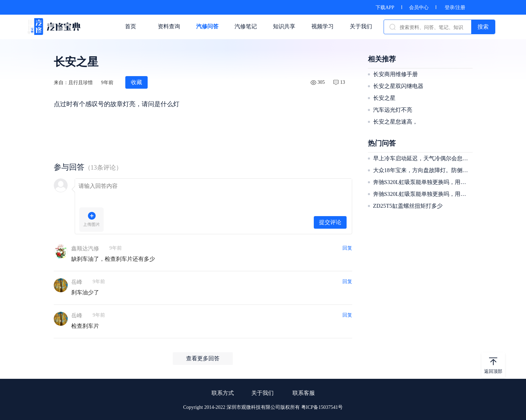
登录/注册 (455, 8)
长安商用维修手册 (395, 74)
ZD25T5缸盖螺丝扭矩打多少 (408, 206)
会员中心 (419, 8)
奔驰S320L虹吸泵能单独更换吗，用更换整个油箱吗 (422, 182)
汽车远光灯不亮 (393, 110)
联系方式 (223, 393)
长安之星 (384, 98)
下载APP (385, 8)
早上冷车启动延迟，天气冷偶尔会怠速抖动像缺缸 (422, 158)
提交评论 (330, 222)
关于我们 (262, 393)
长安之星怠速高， (395, 122)
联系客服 (304, 393)
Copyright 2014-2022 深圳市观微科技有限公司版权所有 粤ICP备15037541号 (263, 407)
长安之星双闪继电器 (398, 86)
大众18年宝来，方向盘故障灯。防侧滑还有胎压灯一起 (422, 170)
